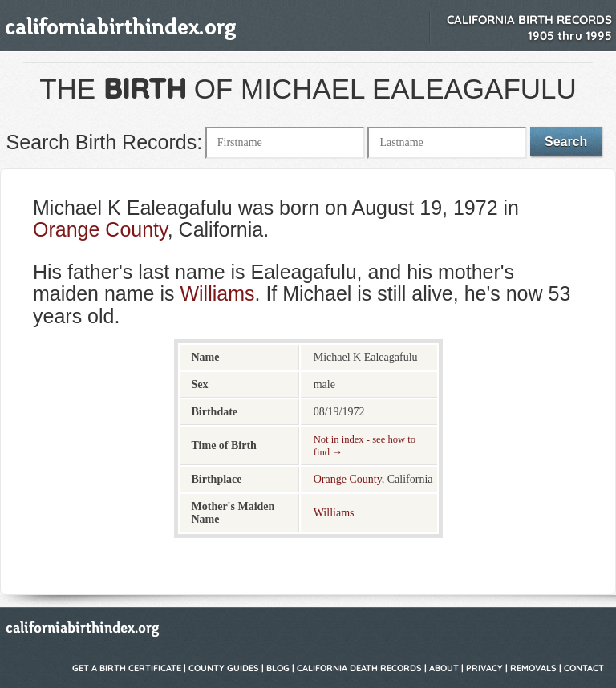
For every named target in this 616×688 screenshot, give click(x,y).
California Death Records (359, 668)
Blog (278, 668)
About (444, 668)
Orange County (100, 229)
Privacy (484, 668)
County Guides (224, 668)
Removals (533, 668)
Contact (584, 668)
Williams (217, 293)
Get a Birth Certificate (127, 668)
